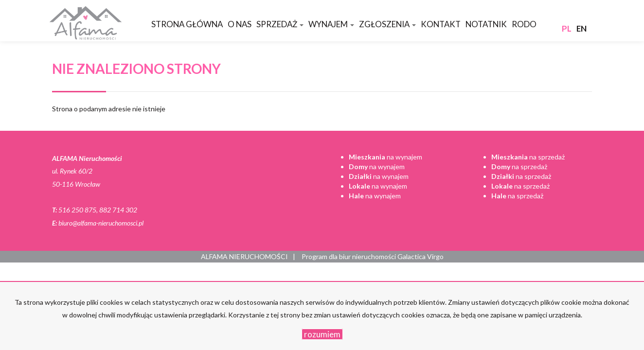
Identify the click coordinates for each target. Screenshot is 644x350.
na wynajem (385, 157)
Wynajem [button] (331, 24)
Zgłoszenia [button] (387, 24)
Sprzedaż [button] (280, 24)
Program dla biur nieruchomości (349, 256)
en (581, 28)
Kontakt (441, 24)
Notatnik (486, 24)
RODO (524, 24)
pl (567, 28)
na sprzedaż (528, 157)
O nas (240, 24)
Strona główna (187, 24)
